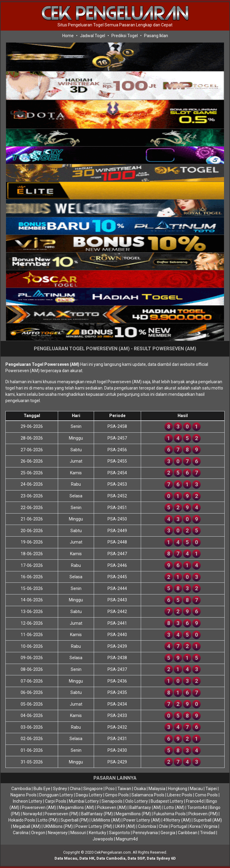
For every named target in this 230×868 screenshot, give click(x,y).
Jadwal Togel (93, 36)
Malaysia (157, 789)
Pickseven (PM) (203, 814)
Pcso (110, 789)
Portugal (179, 826)
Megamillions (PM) (133, 814)
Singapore (93, 789)
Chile (163, 826)
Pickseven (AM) (112, 807)
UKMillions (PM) (58, 826)
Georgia (168, 833)
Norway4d (32, 814)
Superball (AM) (208, 820)
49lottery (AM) (177, 820)
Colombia (147, 826)
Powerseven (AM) (39, 807)
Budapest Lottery (167, 801)
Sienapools (112, 801)
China (75, 789)
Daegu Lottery (89, 795)
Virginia (210, 826)
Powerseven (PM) (62, 814)
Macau (196, 789)
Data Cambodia (111, 858)
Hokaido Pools (22, 820)
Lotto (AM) (174, 807)
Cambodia (21, 789)
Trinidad (208, 833)
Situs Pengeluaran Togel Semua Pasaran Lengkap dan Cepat (115, 25)
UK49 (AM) (125, 826)
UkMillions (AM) (106, 820)
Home (68, 36)
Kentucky (98, 833)
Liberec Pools (180, 795)
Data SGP (136, 858)
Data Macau (66, 858)
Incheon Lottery (28, 801)
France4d (195, 801)
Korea (195, 826)
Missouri (78, 833)
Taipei (211, 789)
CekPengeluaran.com (113, 852)
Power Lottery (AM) (142, 820)
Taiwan (124, 789)
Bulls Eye (42, 789)
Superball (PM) (75, 820)
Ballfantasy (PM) (97, 814)
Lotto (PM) (48, 820)
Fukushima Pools (170, 814)
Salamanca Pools (148, 795)
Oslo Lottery (137, 801)
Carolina (21, 833)
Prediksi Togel (125, 36)
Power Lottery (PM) (94, 826)
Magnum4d (127, 839)
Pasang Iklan (156, 36)
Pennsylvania (145, 833)
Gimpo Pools (117, 795)
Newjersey (58, 833)
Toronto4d (197, 807)
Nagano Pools (24, 795)
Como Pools (206, 795)
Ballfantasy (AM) (145, 807)
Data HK (87, 858)
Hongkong (178, 789)
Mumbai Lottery (84, 801)
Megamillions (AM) (77, 807)
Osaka (140, 789)
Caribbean (188, 833)
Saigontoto (119, 833)
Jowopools (103, 839)
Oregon (38, 833)
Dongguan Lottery (56, 795)
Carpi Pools (56, 801)
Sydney (60, 789)
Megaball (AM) (27, 826)
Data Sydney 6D (161, 858)
